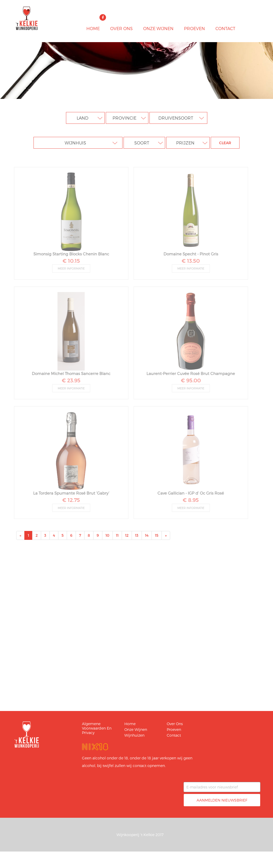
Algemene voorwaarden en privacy (97, 728)
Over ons (121, 28)
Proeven (194, 28)
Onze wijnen (158, 28)
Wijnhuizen (134, 735)
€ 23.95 (69, 380)
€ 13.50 (189, 261)
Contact (225, 28)
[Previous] (20, 535)
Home (93, 28)
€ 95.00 (189, 380)
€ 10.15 (69, 261)
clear (225, 143)
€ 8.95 (189, 500)
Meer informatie (69, 268)
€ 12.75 (69, 500)
